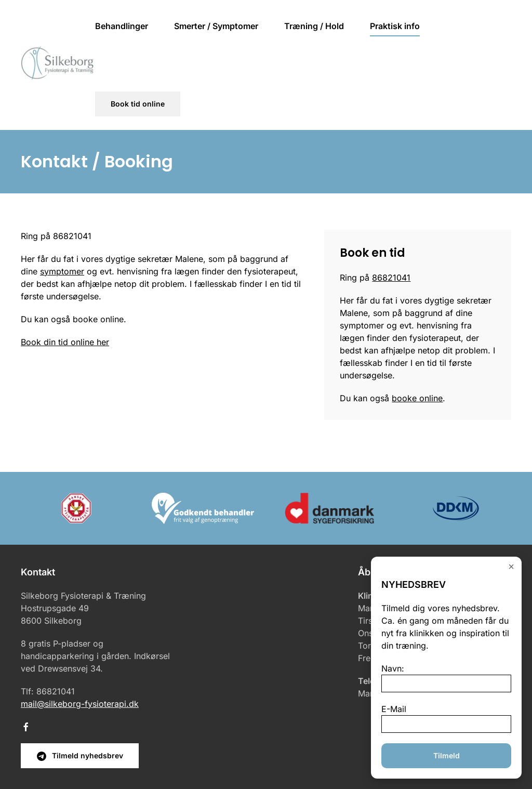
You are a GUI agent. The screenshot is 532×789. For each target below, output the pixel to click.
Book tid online (138, 104)
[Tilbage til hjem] (58, 65)
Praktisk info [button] (395, 26)
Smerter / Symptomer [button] (216, 26)
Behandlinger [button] (122, 26)
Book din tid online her (65, 342)
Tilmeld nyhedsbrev (80, 756)
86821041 (391, 278)
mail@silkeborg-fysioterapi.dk (80, 704)
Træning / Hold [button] (314, 26)
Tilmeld (447, 755)
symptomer (62, 271)
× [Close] (511, 566)
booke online (417, 398)
